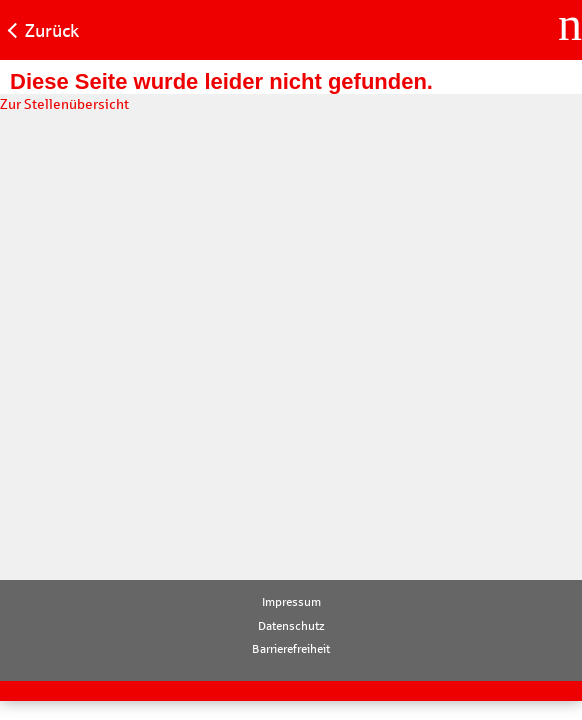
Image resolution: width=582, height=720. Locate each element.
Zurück (52, 31)
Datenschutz (291, 626)
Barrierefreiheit (291, 649)
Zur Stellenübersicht (64, 104)
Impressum (291, 602)
